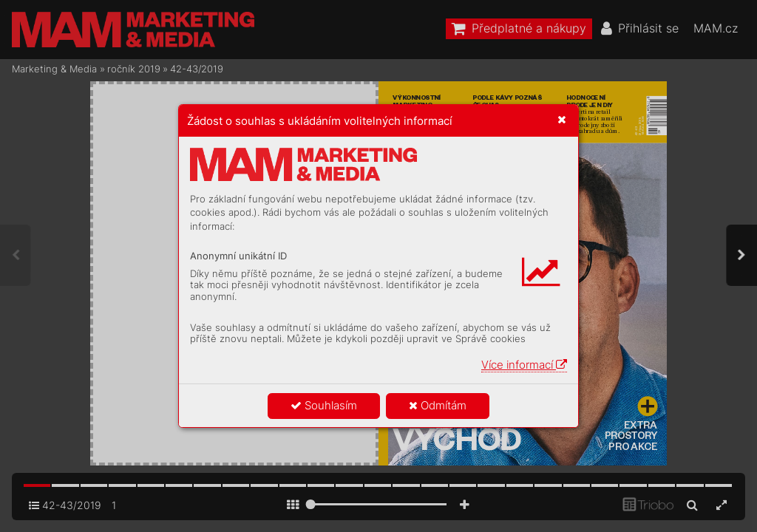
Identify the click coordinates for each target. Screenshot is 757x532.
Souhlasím (324, 405)
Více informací (524, 365)
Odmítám (438, 405)
